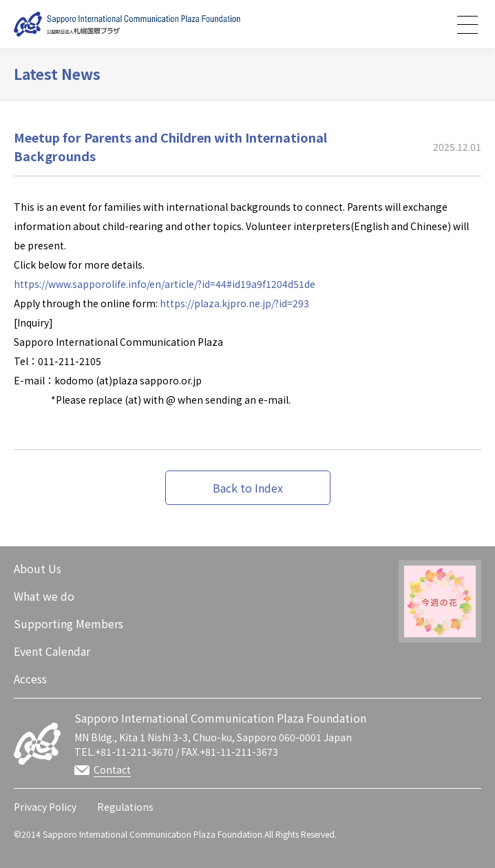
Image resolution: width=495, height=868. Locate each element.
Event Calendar (52, 651)
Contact (112, 769)
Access (30, 679)
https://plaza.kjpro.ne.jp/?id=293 (234, 303)
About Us (38, 568)
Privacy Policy (45, 807)
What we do (44, 596)
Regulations (125, 807)
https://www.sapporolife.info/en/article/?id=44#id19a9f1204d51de (165, 284)
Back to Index (248, 488)
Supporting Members (69, 623)
